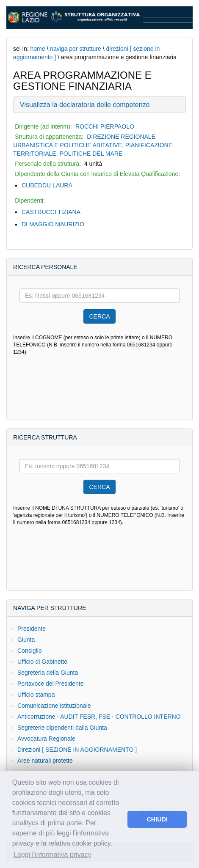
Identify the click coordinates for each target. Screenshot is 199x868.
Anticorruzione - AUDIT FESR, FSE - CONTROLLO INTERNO (99, 717)
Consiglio (30, 651)
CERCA (99, 316)
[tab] (99, 105)
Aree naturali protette (45, 761)
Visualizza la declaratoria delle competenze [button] (85, 105)
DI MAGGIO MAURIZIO (53, 224)
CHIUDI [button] (157, 819)
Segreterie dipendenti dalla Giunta (62, 728)
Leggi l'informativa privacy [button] (53, 855)
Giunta (26, 640)
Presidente (32, 629)
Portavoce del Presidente (50, 684)
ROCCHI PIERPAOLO (105, 126)
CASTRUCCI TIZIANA (51, 212)
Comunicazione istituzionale (54, 706)
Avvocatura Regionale (46, 739)
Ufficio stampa (36, 695)
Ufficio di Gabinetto (42, 662)
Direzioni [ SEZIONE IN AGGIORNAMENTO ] (77, 750)
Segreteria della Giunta (48, 673)
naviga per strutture (76, 49)
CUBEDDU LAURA (47, 185)
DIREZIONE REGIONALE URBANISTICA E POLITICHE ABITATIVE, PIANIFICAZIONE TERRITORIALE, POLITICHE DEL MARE (93, 145)
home (37, 49)
